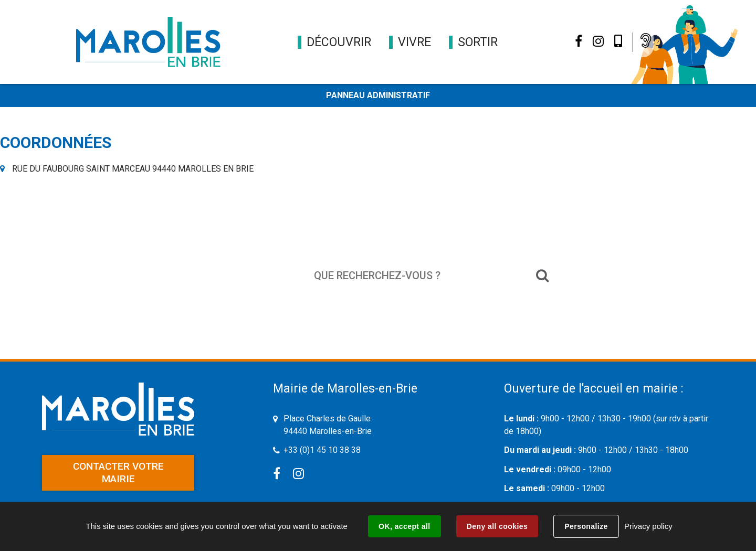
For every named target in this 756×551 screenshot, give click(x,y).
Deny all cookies (497, 526)
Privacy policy (648, 526)
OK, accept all (404, 526)
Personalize (586, 526)
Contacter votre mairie (118, 473)
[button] (339, 42)
